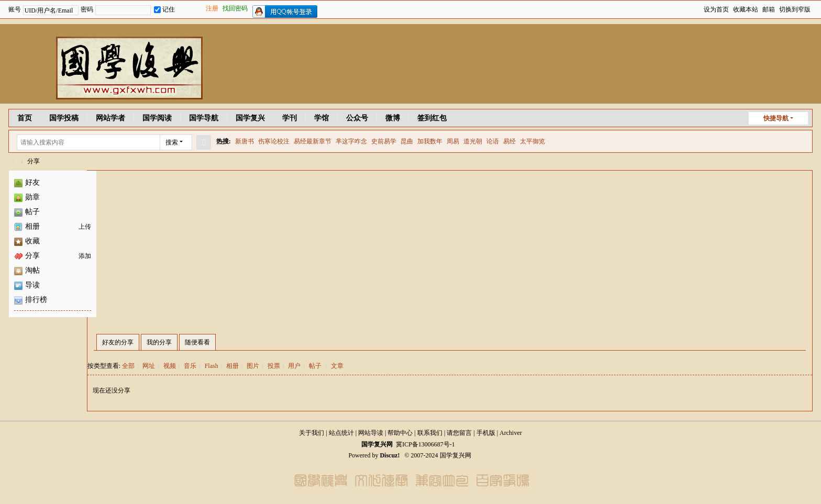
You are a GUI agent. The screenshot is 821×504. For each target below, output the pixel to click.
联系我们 (430, 433)
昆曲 (407, 141)
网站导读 (371, 433)
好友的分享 (118, 342)
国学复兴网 (13, 161)
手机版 (486, 433)
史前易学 (384, 141)
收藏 (27, 241)
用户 (294, 366)
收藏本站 (746, 9)
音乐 (190, 366)
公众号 (357, 118)
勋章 (27, 197)
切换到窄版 (795, 9)
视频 (170, 366)
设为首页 (716, 9)
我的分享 (159, 342)
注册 (212, 8)
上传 (85, 227)
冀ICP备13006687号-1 (425, 444)
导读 (27, 285)
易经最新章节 (313, 141)
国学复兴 (250, 118)
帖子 (27, 212)
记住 (164, 9)
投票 (274, 366)
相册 (27, 226)
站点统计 (341, 433)
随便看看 (197, 342)
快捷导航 (776, 118)
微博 (393, 118)
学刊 (290, 118)
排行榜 (31, 300)
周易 (453, 141)
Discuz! (390, 455)
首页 (25, 118)
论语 (493, 141)
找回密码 (235, 8)
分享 (34, 161)
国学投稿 (64, 118)
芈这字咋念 (351, 141)
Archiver (511, 433)
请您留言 (459, 433)
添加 (85, 256)
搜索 (172, 142)
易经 (509, 141)
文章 (337, 366)
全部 (128, 366)
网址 (149, 366)
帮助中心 (400, 433)
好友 (27, 182)
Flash (212, 366)
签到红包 (432, 118)
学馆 (321, 118)
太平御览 (532, 141)
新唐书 (245, 141)
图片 (253, 366)
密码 (87, 9)
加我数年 (430, 141)
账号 (15, 9)
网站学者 (110, 118)
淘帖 (27, 270)
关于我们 (312, 433)
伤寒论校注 (274, 141)
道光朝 (473, 141)
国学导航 (204, 118)
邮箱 (769, 9)
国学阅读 (157, 118)
